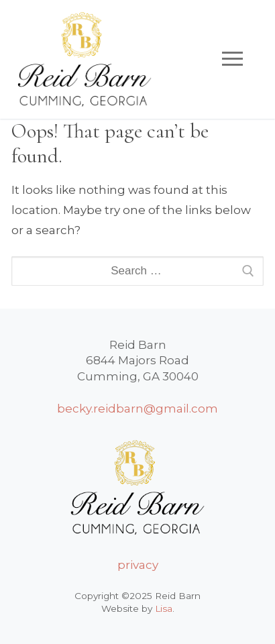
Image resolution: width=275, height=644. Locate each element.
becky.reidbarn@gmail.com (137, 409)
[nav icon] (232, 59)
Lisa (164, 608)
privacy (138, 565)
